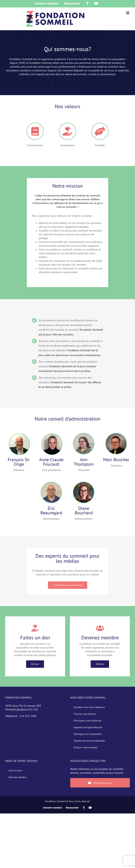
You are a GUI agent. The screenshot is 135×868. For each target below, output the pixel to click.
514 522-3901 (28, 716)
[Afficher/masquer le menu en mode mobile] (128, 13)
